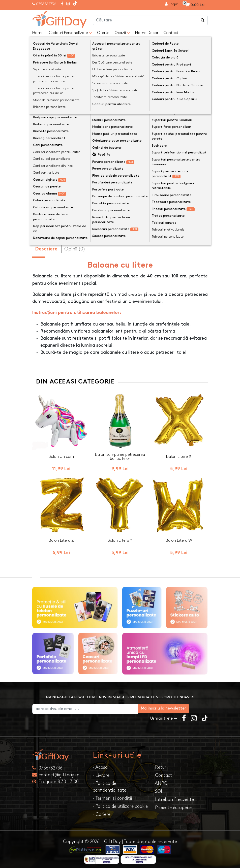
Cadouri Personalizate (70, 33)
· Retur (159, 764)
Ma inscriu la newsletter (182, 705)
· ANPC (160, 780)
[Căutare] (203, 20)
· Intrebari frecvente (173, 796)
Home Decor (147, 33)
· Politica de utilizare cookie (120, 803)
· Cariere (102, 811)
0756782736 (46, 4)
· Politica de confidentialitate (110, 783)
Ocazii (122, 33)
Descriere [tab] (46, 246)
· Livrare (101, 772)
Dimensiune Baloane (54, 147)
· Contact (162, 772)
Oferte (103, 33)
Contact (171, 33)
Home (38, 33)
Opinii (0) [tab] (75, 245)
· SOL (158, 788)
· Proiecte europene (172, 804)
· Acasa (100, 764)
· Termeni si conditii (112, 795)
